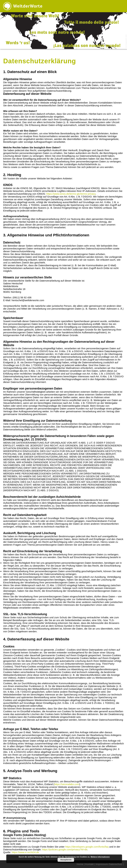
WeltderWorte (28, 6)
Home (80, 864)
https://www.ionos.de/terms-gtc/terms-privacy (71, 194)
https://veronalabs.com (67, 784)
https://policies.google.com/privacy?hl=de (65, 849)
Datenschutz (116, 864)
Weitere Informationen (100, 857)
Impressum (102, 864)
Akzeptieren (66, 860)
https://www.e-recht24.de (25, 852)
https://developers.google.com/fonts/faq (87, 847)
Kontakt (90, 864)
